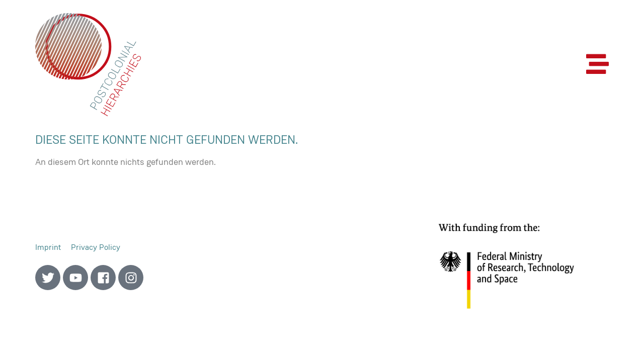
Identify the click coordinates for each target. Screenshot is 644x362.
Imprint (48, 247)
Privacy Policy (96, 247)
